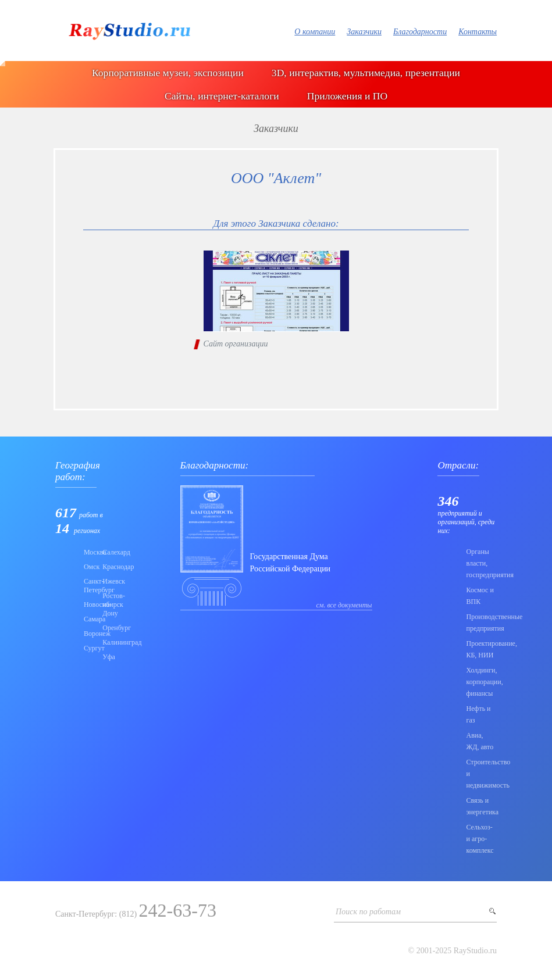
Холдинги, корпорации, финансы (481, 682)
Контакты (478, 32)
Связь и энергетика (481, 806)
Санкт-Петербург (90, 586)
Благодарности (420, 32)
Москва (90, 552)
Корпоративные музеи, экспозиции (168, 73)
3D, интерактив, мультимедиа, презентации (366, 73)
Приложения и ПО (347, 96)
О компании (315, 32)
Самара (90, 619)
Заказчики (364, 32)
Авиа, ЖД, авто (480, 741)
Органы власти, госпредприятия (481, 563)
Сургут (90, 648)
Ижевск (108, 581)
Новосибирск (90, 605)
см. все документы (344, 605)
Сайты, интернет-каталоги (222, 96)
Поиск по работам (368, 912)
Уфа (108, 657)
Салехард (108, 552)
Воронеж (90, 634)
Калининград (108, 642)
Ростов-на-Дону (108, 605)
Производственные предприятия (481, 623)
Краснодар (108, 567)
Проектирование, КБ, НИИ (481, 649)
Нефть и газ (478, 714)
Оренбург (108, 628)
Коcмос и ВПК (480, 596)
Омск (90, 567)
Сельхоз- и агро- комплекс (480, 839)
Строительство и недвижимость (481, 774)
